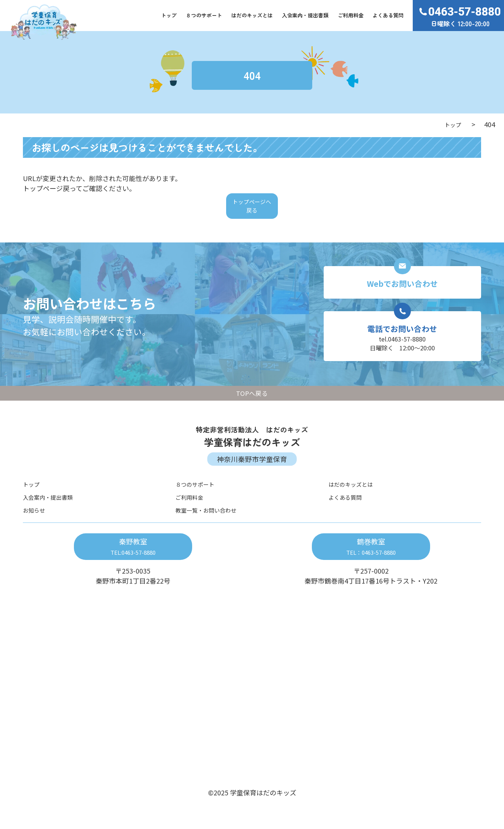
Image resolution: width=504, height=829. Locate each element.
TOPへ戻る (252, 406)
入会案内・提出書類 (305, 15)
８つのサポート (204, 15)
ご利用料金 (351, 15)
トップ (169, 15)
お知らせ (36, 523)
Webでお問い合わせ (402, 288)
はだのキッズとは (252, 15)
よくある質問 (388, 15)
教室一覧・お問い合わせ (212, 523)
